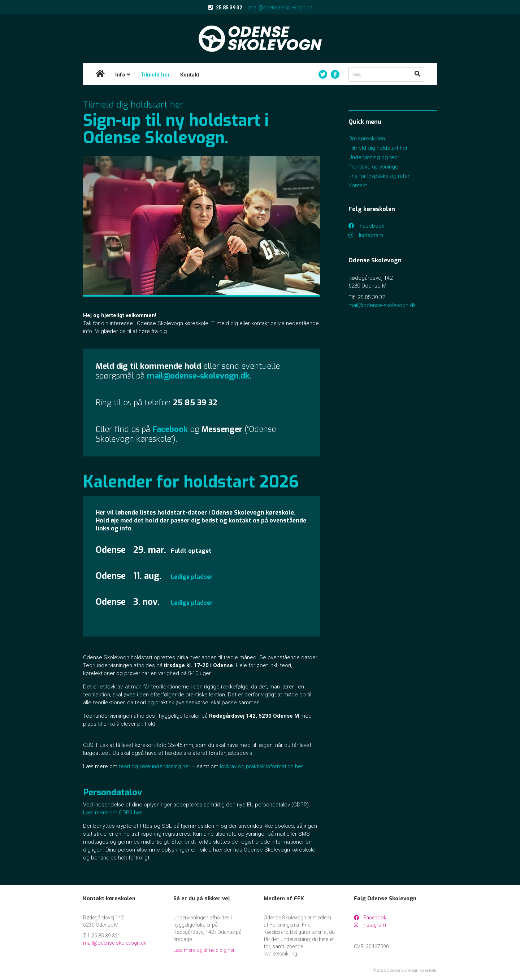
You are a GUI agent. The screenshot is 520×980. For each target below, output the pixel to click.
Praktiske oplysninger (374, 167)
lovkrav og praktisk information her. (262, 766)
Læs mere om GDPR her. (113, 813)
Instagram (366, 235)
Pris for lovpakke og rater (379, 176)
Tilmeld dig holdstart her (378, 148)
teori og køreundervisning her (155, 766)
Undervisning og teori (374, 157)
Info (123, 75)
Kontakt (190, 75)
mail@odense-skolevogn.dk (280, 8)
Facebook (366, 226)
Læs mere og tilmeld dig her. (204, 950)
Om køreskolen (367, 139)
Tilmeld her (155, 75)
